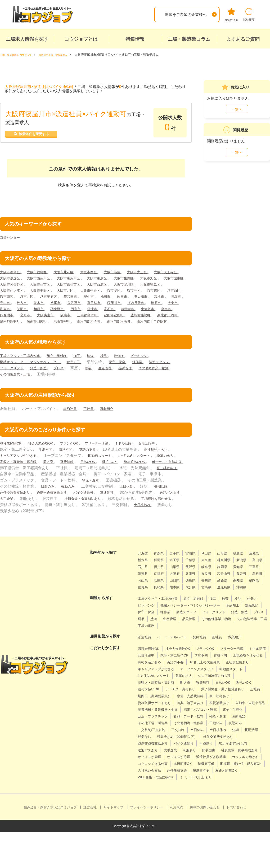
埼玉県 (195, 569)
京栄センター (11, 240)
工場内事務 (248, 641)
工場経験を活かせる (51, 513)
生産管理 (144, 377)
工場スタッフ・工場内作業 (23, 364)
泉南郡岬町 (40, 330)
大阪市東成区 (142, 280)
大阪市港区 (125, 274)
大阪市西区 (99, 274)
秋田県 (213, 562)
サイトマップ (113, 843)
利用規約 (176, 843)
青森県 (161, 562)
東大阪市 (107, 317)
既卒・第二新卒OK (204, 671)
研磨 (216, 634)
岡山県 (216, 589)
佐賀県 (230, 596)
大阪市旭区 (10, 287)
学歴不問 (47, 458)
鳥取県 (182, 589)
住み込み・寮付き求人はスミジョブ (50, 843)
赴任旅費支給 (235, 799)
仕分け (132, 364)
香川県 (161, 596)
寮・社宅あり (49, 482)
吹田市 (43, 305)
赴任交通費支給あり (76, 501)
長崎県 (247, 596)
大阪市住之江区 (73, 293)
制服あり (166, 779)
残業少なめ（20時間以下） (161, 765)
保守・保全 (129, 370)
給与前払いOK (13, 476)
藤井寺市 (85, 317)
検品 (115, 364)
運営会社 (90, 843)
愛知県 (161, 582)
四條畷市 (148, 317)
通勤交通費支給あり (117, 501)
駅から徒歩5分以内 (204, 772)
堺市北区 (119, 299)
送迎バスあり (51, 507)
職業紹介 (111, 417)
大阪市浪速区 (45, 280)
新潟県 (144, 575)
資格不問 (69, 458)
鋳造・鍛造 (73, 377)
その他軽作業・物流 (18, 383)
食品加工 (83, 370)
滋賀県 (195, 582)
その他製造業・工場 (58, 383)
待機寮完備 (250, 792)
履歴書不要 (147, 806)
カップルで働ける (153, 792)
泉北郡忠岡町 (145, 324)
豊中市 (6, 305)
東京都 (230, 569)
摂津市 (47, 317)
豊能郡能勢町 (115, 324)
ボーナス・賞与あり (49, 476)
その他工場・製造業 (241, 745)
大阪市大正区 (153, 274)
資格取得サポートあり (157, 725)
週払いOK (148, 470)
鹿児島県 (197, 602)
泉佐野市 (8, 311)
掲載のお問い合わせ (205, 843)
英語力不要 (93, 458)
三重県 (178, 582)
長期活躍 (45, 501)
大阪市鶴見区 (41, 293)
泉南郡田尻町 (12, 330)
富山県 (161, 575)
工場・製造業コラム (189, 39)
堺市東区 (52, 299)
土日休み (8, 501)
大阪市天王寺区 (14, 280)
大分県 (161, 602)
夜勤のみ (134, 495)
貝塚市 (102, 305)
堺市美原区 (143, 299)
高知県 (195, 596)
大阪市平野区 (105, 293)
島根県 (199, 589)
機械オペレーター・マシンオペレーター (35, 370)
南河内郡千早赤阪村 (139, 330)
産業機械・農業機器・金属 (201, 732)
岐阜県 (247, 575)
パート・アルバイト (176, 652)
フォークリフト (43, 377)
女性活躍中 (163, 452)
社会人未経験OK (46, 452)
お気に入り (231, 15)
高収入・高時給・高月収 (47, 470)
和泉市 (135, 311)
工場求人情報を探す (27, 39)
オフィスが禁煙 (151, 786)
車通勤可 (179, 501)
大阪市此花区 (71, 274)
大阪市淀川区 (12, 293)
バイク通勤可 (153, 501)
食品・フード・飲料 (155, 745)
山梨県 (213, 575)
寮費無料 (101, 470)
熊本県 (144, 602)
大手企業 (77, 507)
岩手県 (178, 562)
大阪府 (230, 582)
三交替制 (145, 759)
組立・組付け (64, 364)
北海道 (144, 562)
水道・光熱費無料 (197, 718)
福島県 (247, 562)
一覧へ (237, 109)
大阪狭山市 (10, 324)
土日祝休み (32, 519)
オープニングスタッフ (157, 691)
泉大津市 (63, 305)
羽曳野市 (8, 317)
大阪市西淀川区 (77, 280)
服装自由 (188, 779)
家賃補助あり (229, 725)
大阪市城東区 (38, 287)
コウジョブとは (81, 39)
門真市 (28, 317)
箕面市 (153, 311)
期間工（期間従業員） (157, 718)
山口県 (251, 589)
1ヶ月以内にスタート (146, 464)
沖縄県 (216, 602)
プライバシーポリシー (147, 843)
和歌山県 (163, 589)
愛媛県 (178, 596)
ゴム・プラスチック (227, 738)
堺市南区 (96, 299)
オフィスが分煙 (184, 786)
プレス (95, 377)
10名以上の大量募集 (155, 684)
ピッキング (154, 364)
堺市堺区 (8, 299)
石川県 (178, 575)
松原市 (98, 311)
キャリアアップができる (21, 464)
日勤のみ (112, 495)
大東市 (117, 311)
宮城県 (195, 562)
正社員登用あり (164, 458)
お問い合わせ (236, 843)
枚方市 (138, 305)
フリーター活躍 (108, 452)
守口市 (120, 305)
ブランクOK (77, 452)
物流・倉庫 (166, 489)
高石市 (65, 317)
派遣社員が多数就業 (220, 786)
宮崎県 (178, 602)
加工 (86, 364)
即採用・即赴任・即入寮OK (161, 799)
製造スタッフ (12, 377)
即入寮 (81, 470)
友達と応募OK (175, 806)
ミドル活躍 (138, 452)
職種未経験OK (13, 452)
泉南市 (127, 317)
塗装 (126, 377)
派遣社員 (145, 652)
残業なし (247, 759)
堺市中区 (30, 299)
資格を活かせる (191, 677)
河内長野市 (76, 311)
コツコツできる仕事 (191, 792)
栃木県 (161, 569)
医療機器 (210, 745)
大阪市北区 (132, 293)
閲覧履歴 (249, 15)
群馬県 (178, 569)
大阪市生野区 (172, 280)
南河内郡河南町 (103, 330)
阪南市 (32, 324)
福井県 (195, 575)
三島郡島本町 (56, 324)
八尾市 (175, 305)
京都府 (213, 582)
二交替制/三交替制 (236, 752)
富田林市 (30, 311)
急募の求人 (10, 470)
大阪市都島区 (12, 274)
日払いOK (124, 470)
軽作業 (151, 370)
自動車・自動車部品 (155, 732)
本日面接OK (224, 792)
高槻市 (83, 305)
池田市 (24, 305)
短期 (209, 759)
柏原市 (172, 311)
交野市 (168, 317)
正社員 (91, 417)
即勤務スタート (107, 464)
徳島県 (144, 596)
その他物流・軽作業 (155, 752)
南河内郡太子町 (69, 330)
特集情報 (135, 39)
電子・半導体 (193, 738)
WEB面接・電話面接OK (213, 806)
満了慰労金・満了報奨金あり (202, 711)
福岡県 (213, 596)
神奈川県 (249, 569)
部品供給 (166, 628)
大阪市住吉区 (101, 287)
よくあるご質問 (243, 39)
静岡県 (144, 582)
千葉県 (213, 569)
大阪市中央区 (160, 293)
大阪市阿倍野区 (69, 287)
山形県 (230, 562)
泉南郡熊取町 (175, 324)
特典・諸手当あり (197, 725)
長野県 (230, 575)
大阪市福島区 (41, 274)
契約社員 (71, 417)
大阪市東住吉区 (132, 287)
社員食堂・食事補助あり (157, 507)
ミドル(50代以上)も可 (156, 813)
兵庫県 (247, 582)
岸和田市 (167, 299)
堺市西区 (74, 299)
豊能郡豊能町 (86, 324)
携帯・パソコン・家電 (157, 738)
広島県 (234, 589)
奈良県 (144, 589)
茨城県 (144, 569)
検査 (101, 364)
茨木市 (157, 305)
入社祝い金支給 (204, 799)
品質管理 (167, 377)
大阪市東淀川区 (110, 280)
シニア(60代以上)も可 (181, 698)
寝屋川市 (52, 311)
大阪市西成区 (164, 287)
